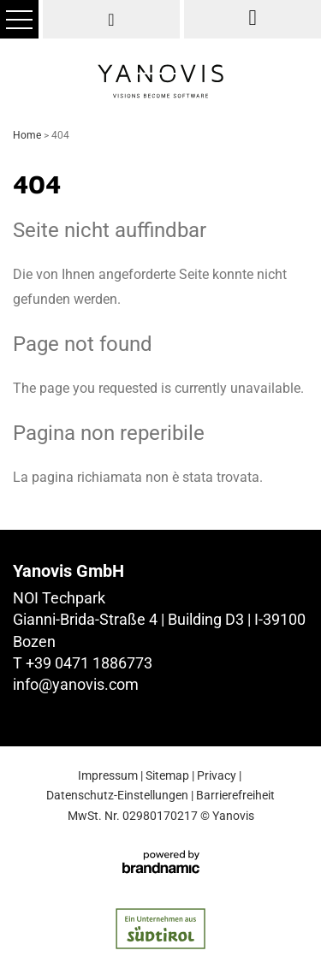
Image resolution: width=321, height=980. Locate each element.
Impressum (108, 775)
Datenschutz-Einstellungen (117, 795)
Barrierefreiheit (235, 795)
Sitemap (167, 775)
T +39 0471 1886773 (83, 663)
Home (28, 135)
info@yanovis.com (76, 684)
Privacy (217, 775)
